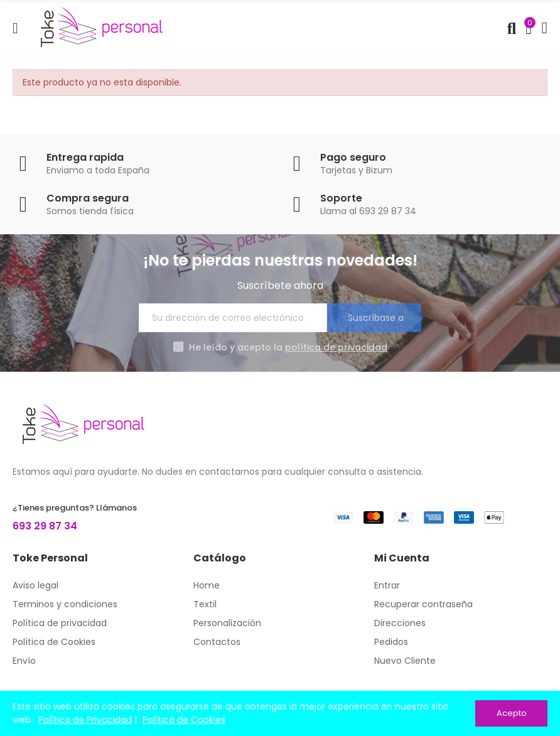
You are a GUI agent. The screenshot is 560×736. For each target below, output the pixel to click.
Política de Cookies (184, 720)
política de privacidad (336, 347)
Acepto (512, 713)
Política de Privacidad (85, 720)
